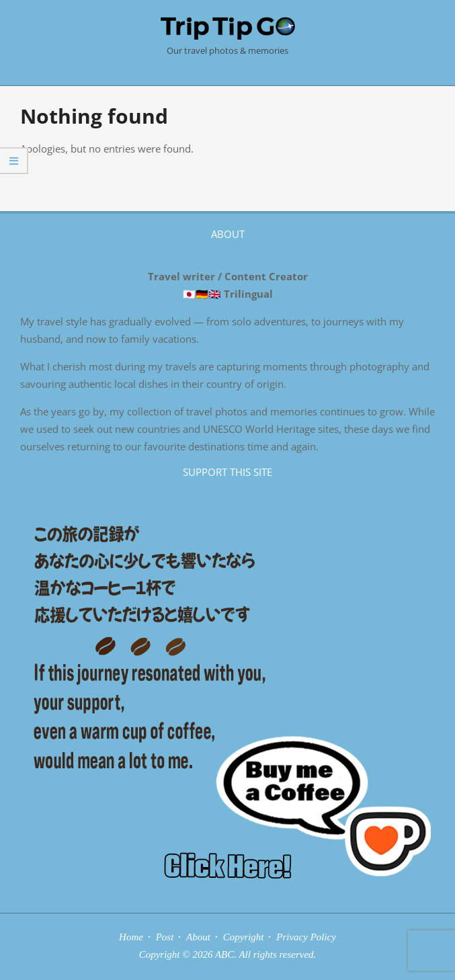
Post (165, 937)
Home (131, 937)
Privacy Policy (306, 937)
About (198, 937)
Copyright (244, 937)
